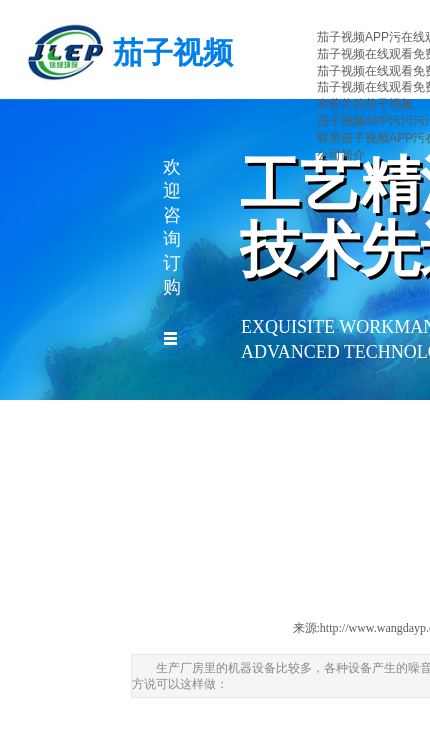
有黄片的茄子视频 (365, 104)
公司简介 (341, 155)
